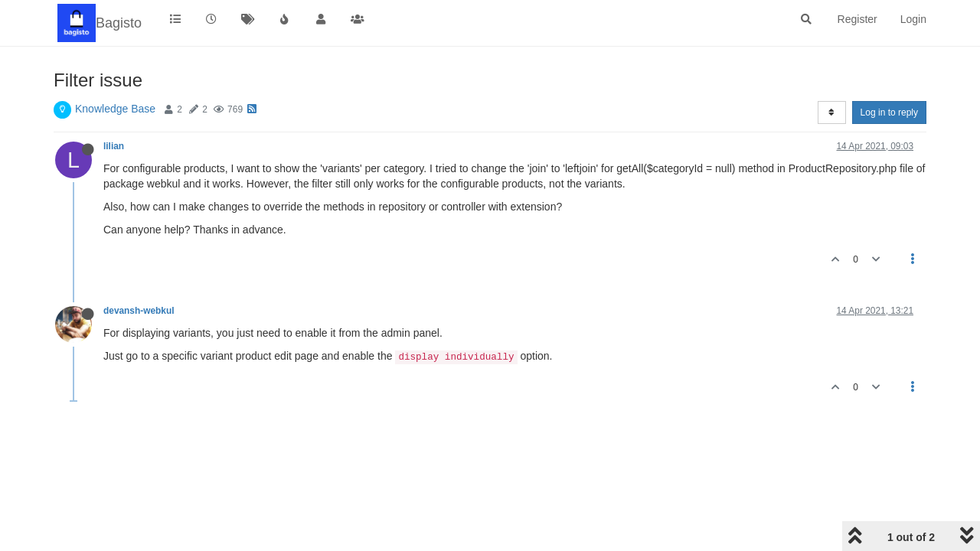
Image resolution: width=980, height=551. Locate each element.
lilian (114, 146)
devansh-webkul (139, 311)
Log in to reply (889, 112)
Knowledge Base (115, 109)
